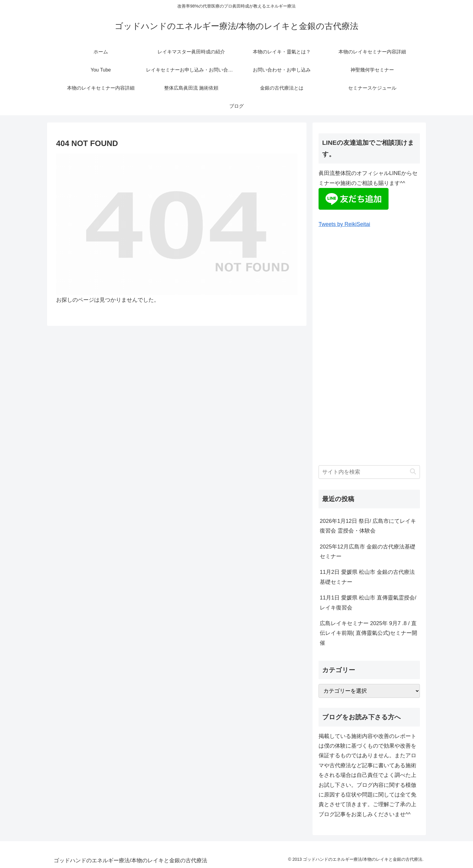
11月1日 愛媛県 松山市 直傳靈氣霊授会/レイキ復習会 (368, 603)
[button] (413, 472)
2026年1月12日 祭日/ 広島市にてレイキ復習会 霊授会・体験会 (368, 526)
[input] (369, 472)
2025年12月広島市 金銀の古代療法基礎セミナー (368, 552)
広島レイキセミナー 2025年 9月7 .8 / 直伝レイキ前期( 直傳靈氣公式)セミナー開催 (368, 633)
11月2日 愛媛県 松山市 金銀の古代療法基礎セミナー (367, 577)
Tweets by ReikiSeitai (344, 224)
